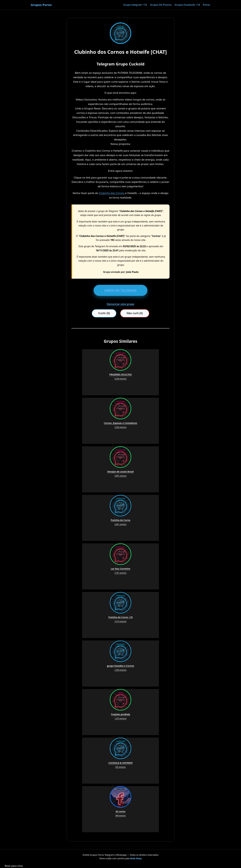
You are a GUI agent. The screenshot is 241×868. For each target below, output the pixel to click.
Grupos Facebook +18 (187, 5)
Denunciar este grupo (120, 304)
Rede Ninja (136, 858)
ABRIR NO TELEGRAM (120, 290)
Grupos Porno (41, 5)
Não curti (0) (135, 313)
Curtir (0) (104, 313)
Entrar (207, 5)
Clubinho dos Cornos (112, 193)
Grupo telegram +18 (135, 5)
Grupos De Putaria (161, 5)
